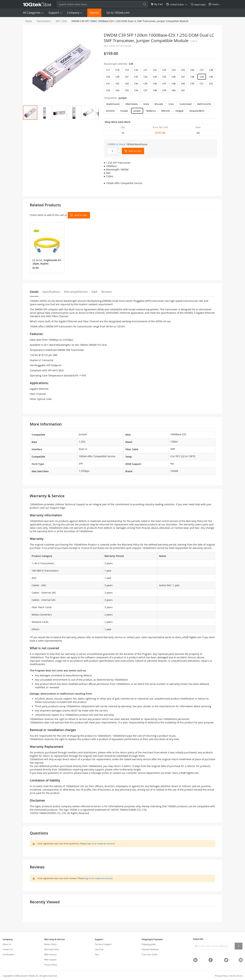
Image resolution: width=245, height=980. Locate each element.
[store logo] (37, 4)
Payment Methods (150, 949)
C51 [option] (202, 83)
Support (54, 13)
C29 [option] (108, 77)
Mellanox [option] (151, 111)
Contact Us (8, 949)
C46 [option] (155, 83)
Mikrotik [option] (166, 111)
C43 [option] (127, 83)
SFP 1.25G (61, 21)
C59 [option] (164, 90)
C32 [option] (136, 77)
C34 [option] (155, 77)
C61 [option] (183, 90)
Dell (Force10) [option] (204, 104)
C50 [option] (192, 83)
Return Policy (50, 944)
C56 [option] (136, 90)
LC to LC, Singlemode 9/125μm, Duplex (47, 262)
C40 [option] (211, 77)
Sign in (90, 844)
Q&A (94, 292)
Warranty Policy (52, 949)
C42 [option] (117, 83)
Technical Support (103, 944)
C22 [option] (155, 70)
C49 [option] (183, 83)
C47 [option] (164, 83)
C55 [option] (127, 90)
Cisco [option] (171, 104)
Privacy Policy (51, 965)
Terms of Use (236, 976)
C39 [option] (202, 77)
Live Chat (99, 949)
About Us (7, 944)
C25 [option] (183, 70)
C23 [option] (164, 70)
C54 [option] (117, 90)
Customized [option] (186, 104)
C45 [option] (145, 83)
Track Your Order (150, 954)
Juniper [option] (137, 111)
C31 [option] (127, 77)
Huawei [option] (124, 111)
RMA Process (50, 954)
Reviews (107, 292)
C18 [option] (117, 70)
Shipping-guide (149, 944)
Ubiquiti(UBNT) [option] (197, 111)
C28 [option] (211, 70)
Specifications (51, 292)
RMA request (50, 960)
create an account (106, 844)
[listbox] (160, 81)
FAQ (97, 954)
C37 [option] (183, 77)
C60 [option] (174, 90)
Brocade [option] (159, 104)
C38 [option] (192, 77)
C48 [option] (174, 83)
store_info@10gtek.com (188, 637)
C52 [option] (211, 83)
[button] (45, 113)
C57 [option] (145, 90)
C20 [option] (136, 70)
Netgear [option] (179, 111)
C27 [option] (202, 70)
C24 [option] (174, 70)
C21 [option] (145, 70)
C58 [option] (155, 90)
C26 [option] (192, 70)
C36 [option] (174, 77)
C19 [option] (127, 70)
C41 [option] (108, 83)
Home (28, 21)
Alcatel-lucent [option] (113, 104)
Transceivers (44, 21)
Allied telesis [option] (132, 104)
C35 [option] (164, 77)
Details (34, 292)
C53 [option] (108, 90)
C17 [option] (108, 70)
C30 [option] (117, 77)
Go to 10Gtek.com (118, 13)
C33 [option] (145, 77)
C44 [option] (136, 83)
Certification (8, 954)
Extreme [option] (110, 111)
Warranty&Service (76, 292)
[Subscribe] (239, 946)
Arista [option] (146, 104)
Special (94, 13)
